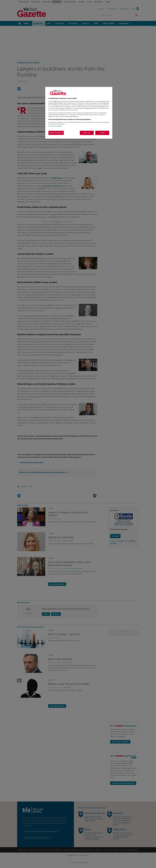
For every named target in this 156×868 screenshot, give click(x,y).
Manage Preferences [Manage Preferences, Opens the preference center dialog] (56, 133)
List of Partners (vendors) (55, 126)
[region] (79, 113)
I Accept (102, 133)
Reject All (87, 133)
